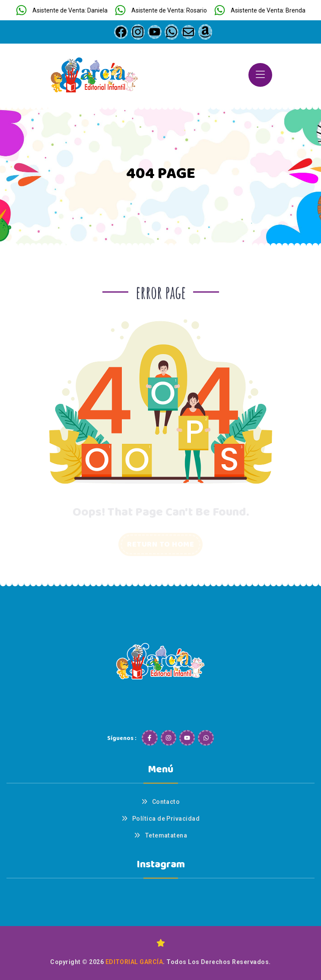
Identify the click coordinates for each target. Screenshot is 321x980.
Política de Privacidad (166, 819)
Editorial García (134, 962)
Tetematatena (166, 835)
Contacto (166, 802)
